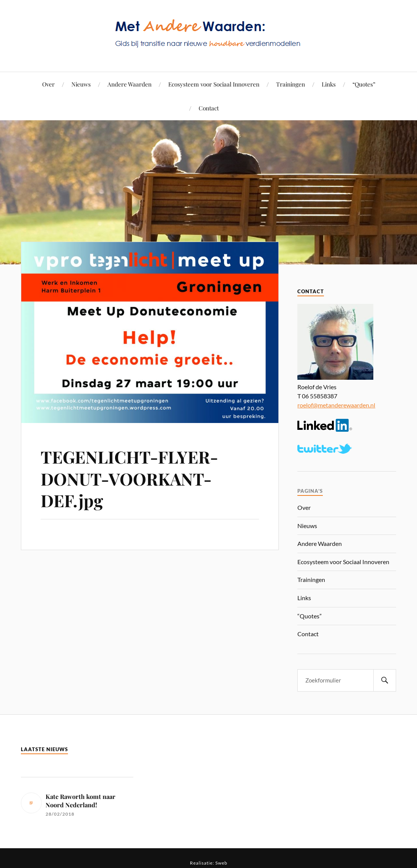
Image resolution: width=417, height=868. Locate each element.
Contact (209, 108)
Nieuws (81, 84)
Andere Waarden (130, 84)
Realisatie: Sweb (209, 863)
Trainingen (291, 84)
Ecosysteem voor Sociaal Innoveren (214, 84)
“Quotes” (364, 84)
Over (48, 84)
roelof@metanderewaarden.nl (336, 405)
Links (329, 84)
